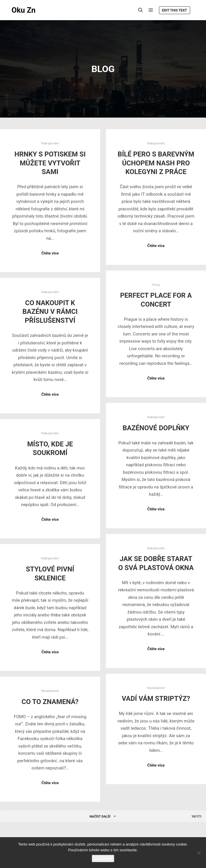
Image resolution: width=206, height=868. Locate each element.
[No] (199, 853)
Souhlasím (103, 858)
